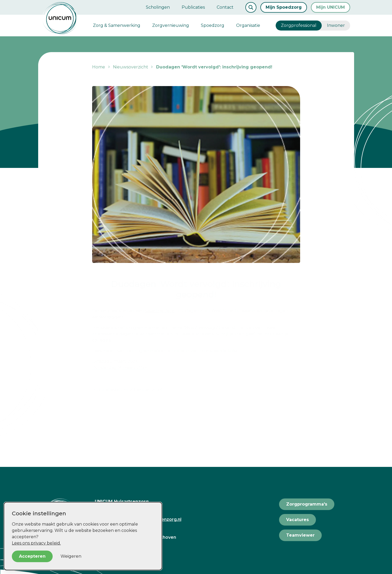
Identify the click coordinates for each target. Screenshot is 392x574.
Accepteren (32, 556)
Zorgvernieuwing (171, 25)
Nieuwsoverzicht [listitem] (130, 67)
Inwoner (336, 25)
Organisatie (248, 25)
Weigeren (71, 556)
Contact (225, 7)
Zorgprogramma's (307, 504)
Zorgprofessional (299, 25)
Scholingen (158, 7)
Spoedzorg (213, 25)
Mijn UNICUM (331, 7)
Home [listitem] (99, 67)
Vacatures (297, 520)
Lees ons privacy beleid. (36, 543)
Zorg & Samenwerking (117, 25)
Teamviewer (300, 535)
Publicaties (193, 7)
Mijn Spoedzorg (284, 7)
